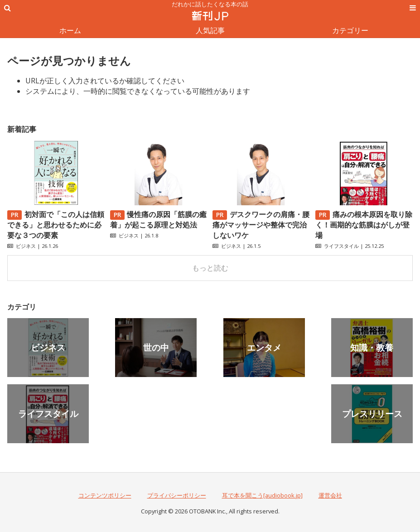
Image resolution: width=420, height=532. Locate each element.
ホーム (70, 30)
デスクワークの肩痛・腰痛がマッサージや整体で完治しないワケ (261, 225)
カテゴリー (350, 30)
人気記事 (210, 30)
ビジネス (26, 246)
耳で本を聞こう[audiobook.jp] (262, 495)
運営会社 (330, 495)
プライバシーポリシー (177, 495)
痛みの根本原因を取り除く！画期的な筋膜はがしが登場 (364, 225)
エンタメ (264, 347)
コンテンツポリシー (105, 495)
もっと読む (210, 268)
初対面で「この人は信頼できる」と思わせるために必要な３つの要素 (56, 225)
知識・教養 (372, 347)
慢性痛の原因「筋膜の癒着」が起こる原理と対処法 (159, 220)
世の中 (156, 347)
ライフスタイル (341, 246)
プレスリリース (372, 414)
